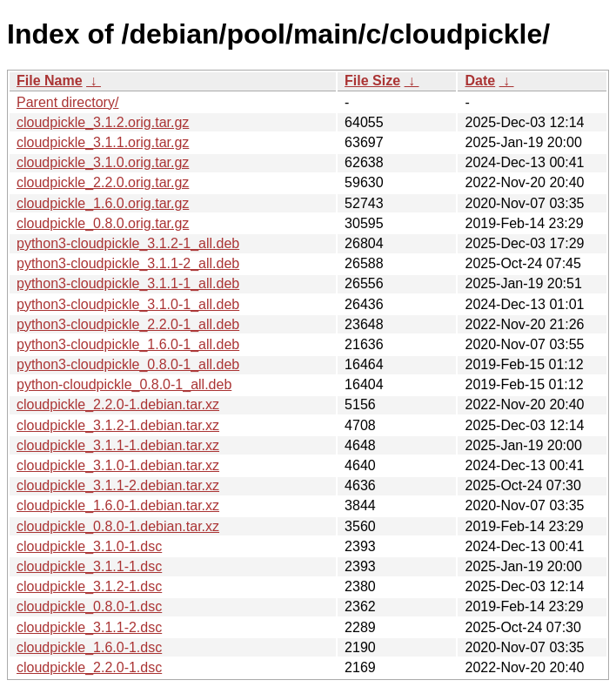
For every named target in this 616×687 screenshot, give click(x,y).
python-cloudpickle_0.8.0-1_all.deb (124, 384)
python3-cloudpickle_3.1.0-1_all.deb (128, 304)
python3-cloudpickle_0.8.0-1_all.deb (128, 364)
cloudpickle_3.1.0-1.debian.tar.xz (118, 465)
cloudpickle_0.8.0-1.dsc (89, 606)
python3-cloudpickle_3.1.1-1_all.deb (128, 283)
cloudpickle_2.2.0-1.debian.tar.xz (118, 404)
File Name (50, 81)
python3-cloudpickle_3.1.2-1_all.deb (128, 243)
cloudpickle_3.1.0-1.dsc (89, 546)
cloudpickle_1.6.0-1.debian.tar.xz (118, 505)
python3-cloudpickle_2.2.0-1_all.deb (128, 324)
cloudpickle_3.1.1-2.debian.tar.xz (118, 485)
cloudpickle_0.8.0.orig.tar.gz (103, 223)
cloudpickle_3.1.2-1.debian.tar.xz (118, 425)
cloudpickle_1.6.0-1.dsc (89, 647)
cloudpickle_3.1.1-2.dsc (89, 627)
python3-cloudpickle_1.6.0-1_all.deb (128, 344)
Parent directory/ (67, 102)
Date (480, 81)
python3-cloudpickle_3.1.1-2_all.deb (128, 263)
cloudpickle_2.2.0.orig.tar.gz (103, 182)
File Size (372, 81)
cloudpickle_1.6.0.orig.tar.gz (103, 203)
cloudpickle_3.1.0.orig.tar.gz (103, 162)
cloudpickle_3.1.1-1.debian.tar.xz (118, 445)
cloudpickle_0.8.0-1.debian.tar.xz (118, 526)
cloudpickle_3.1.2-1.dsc (89, 586)
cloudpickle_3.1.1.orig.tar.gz (103, 142)
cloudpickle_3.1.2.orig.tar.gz (103, 122)
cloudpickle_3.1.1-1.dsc (89, 566)
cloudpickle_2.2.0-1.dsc (89, 667)
